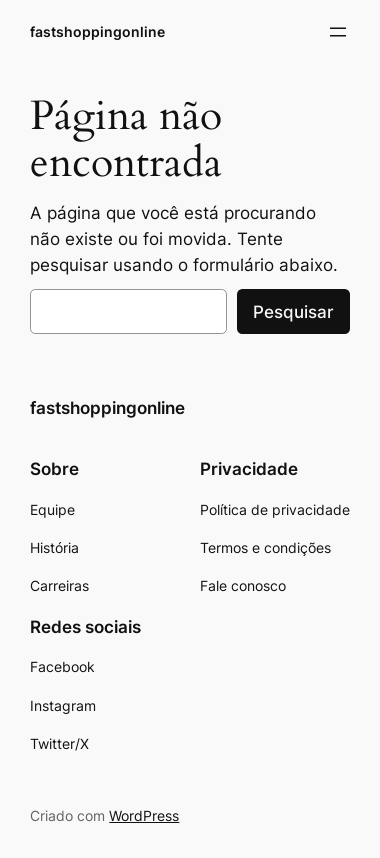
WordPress (144, 815)
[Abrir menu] (338, 32)
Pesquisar (293, 312)
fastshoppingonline (97, 31)
